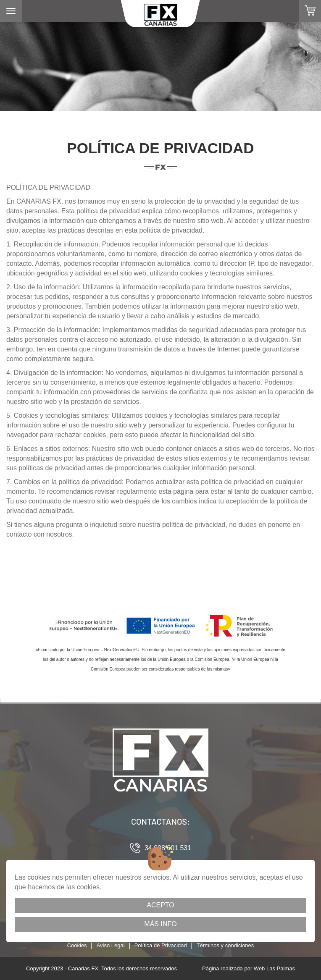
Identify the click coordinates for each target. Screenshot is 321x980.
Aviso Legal (111, 945)
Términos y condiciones (225, 945)
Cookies (77, 945)
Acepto (160, 905)
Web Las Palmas (274, 968)
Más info (160, 924)
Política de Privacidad (161, 945)
